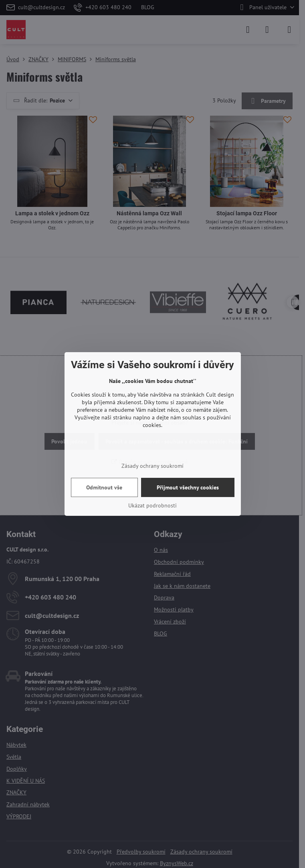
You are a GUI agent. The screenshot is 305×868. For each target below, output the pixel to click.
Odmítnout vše (104, 487)
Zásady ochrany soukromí (152, 466)
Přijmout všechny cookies (188, 487)
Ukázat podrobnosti (152, 505)
